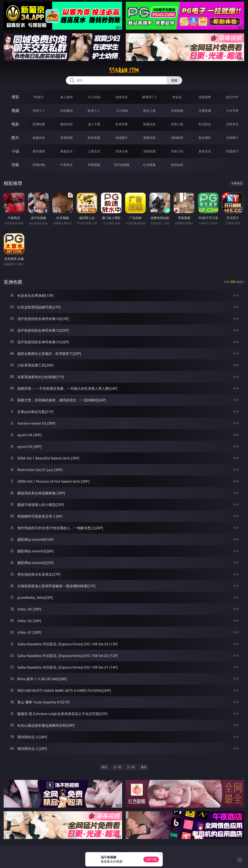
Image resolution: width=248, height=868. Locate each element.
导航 (15, 165)
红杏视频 (149, 165)
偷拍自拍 (66, 124)
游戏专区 (122, 97)
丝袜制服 (177, 111)
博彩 (15, 97)
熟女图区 (205, 138)
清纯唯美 (177, 138)
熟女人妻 (149, 111)
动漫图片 (122, 138)
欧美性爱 (122, 124)
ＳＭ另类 (232, 111)
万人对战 (94, 97)
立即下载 (151, 859)
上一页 (117, 767)
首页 (104, 767)
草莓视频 (94, 165)
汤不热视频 (122, 165)
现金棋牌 (205, 97)
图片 (15, 138)
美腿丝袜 (149, 138)
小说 (15, 151)
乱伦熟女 (205, 124)
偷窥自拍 (39, 138)
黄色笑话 (205, 151)
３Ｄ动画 (122, 111)
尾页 (144, 767)
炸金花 (177, 97)
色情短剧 (177, 165)
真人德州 (66, 97)
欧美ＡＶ (94, 111)
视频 (15, 110)
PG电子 (39, 97)
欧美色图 (94, 138)
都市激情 (39, 151)
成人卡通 (94, 124)
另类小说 (177, 151)
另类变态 (232, 124)
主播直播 (205, 111)
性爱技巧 (232, 151)
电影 (15, 124)
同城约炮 (39, 165)
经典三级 (177, 124)
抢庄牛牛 (232, 97)
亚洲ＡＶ (39, 111)
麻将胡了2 (149, 97)
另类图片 (232, 138)
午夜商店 (66, 165)
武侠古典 (122, 151)
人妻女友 (94, 151)
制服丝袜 (149, 124)
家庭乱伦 (66, 151)
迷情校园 (149, 151)
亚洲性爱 (39, 124)
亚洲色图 (66, 138)
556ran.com (124, 70)
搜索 (174, 80)
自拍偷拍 (66, 111)
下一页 (131, 767)
